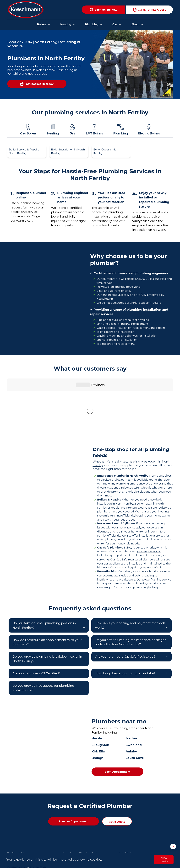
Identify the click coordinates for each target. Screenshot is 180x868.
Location (14, 42)
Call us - (150, 10)
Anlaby (131, 698)
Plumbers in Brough (75, 820)
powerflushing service (157, 526)
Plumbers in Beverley (75, 811)
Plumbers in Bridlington (77, 815)
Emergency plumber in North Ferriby (123, 422)
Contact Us (124, 811)
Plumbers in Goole (74, 830)
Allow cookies (164, 860)
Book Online (125, 806)
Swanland (134, 691)
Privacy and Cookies (130, 836)
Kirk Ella (98, 698)
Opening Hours (127, 826)
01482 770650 (28, 820)
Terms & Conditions (129, 831)
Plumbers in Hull (73, 806)
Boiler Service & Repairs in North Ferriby (26, 152)
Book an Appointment (74, 768)
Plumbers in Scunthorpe (77, 835)
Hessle (97, 685)
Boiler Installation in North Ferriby (68, 152)
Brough (97, 704)
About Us (123, 821)
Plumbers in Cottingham (77, 825)
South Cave (135, 704)
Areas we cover (127, 816)
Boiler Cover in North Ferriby (107, 152)
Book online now (103, 10)
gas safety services (148, 498)
